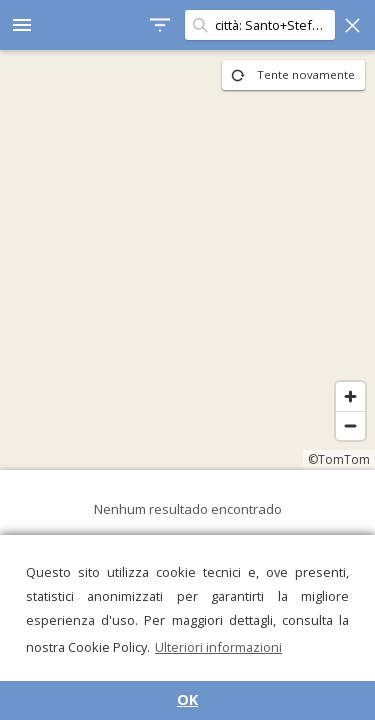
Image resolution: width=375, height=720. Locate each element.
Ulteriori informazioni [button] (218, 647)
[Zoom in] (350, 396)
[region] (187, 260)
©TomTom (339, 459)
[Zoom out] (350, 425)
